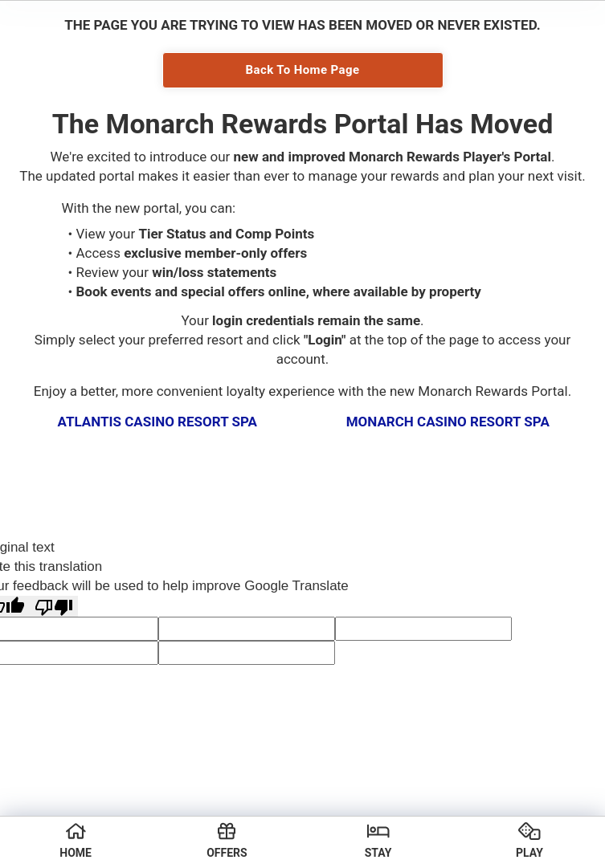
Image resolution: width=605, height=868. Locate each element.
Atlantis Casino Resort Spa (157, 422)
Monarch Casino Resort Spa (448, 422)
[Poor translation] (54, 607)
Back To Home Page (303, 70)
